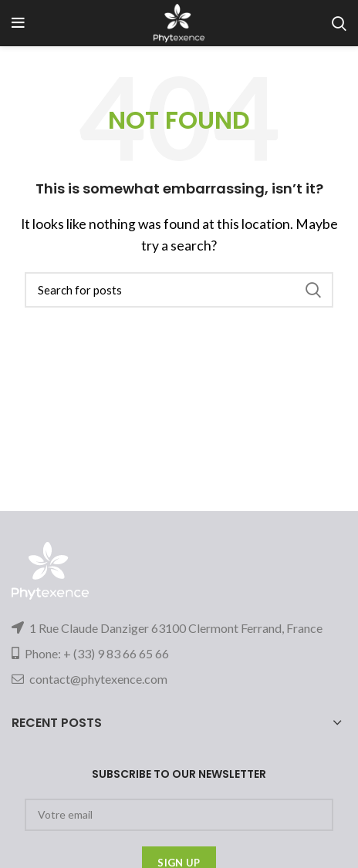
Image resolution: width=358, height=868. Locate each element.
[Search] (179, 290)
